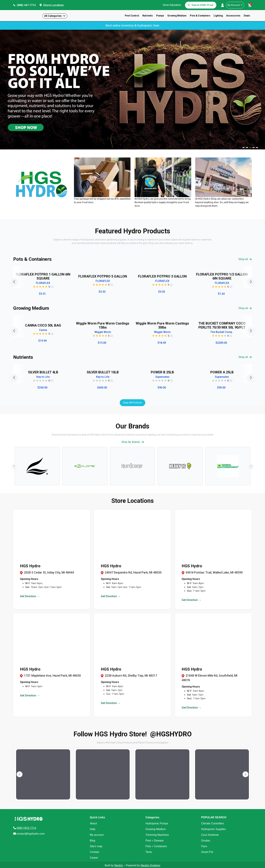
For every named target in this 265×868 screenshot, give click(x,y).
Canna (43, 330)
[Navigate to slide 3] (250, 148)
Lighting (218, 16)
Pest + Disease (154, 841)
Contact (95, 852)
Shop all (245, 259)
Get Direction (30, 596)
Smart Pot (207, 852)
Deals (247, 16)
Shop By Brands (133, 442)
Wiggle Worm (103, 332)
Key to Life (43, 377)
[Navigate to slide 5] (257, 148)
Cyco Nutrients (210, 835)
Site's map (96, 846)
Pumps (160, 16)
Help (93, 829)
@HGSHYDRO (171, 734)
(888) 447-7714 (26, 5)
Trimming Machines (157, 835)
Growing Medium (177, 16)
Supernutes (162, 377)
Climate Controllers (213, 823)
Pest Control (132, 16)
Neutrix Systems (150, 865)
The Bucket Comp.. (222, 332)
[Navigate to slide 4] (254, 148)
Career (94, 858)
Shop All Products (132, 403)
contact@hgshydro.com (31, 834)
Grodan (206, 841)
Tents (149, 852)
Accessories (233, 16)
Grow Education (172, 5)
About (93, 823)
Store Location (53, 5)
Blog (93, 841)
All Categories (53, 16)
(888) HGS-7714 (26, 828)
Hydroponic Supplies (213, 829)
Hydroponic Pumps (157, 823)
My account (97, 835)
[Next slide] (251, 282)
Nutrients (148, 16)
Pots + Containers (156, 846)
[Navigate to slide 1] (244, 148)
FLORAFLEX (43, 283)
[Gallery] (132, 282)
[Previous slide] (14, 282)
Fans (204, 846)
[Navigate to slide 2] (247, 148)
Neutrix (119, 865)
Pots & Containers (200, 16)
